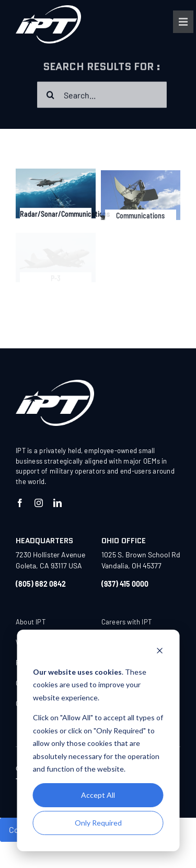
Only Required (98, 823)
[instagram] (39, 503)
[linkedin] (57, 503)
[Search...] (102, 96)
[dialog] (98, 740)
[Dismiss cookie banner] (159, 652)
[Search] (50, 96)
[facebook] (20, 503)
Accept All (98, 795)
